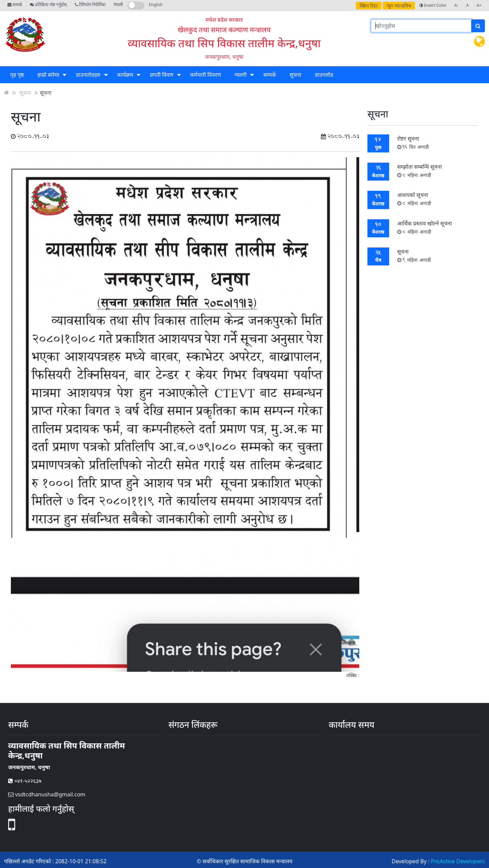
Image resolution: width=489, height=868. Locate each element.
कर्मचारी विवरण (206, 75)
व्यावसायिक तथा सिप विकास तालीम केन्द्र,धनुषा (224, 43)
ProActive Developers (458, 861)
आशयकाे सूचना (414, 199)
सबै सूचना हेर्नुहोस (423, 281)
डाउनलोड (324, 75)
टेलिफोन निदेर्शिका (90, 5)
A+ (479, 5)
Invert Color (433, 5)
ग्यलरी (241, 75)
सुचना (295, 75)
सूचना (25, 92)
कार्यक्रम (125, 75)
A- (456, 5)
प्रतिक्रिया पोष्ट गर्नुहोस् (48, 5)
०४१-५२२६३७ (25, 781)
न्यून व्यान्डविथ (399, 6)
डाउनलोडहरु (88, 75)
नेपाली (118, 5)
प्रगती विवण (161, 75)
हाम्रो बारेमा (48, 75)
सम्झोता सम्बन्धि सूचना (420, 171)
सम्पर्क (15, 5)
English (156, 5)
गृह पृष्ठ (17, 75)
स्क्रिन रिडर (369, 6)
